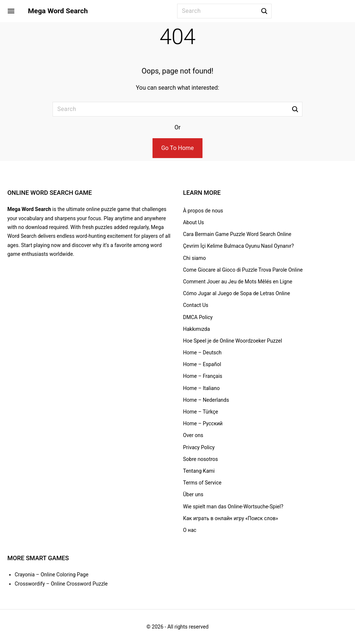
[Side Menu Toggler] (11, 11)
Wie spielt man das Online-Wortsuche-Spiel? (233, 507)
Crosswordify (30, 584)
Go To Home (178, 148)
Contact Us (196, 305)
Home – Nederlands (206, 400)
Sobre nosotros (200, 459)
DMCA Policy (198, 317)
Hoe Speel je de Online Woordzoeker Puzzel (232, 341)
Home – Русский (203, 423)
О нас (190, 530)
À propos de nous (203, 211)
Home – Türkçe (200, 412)
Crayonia (25, 575)
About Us (193, 222)
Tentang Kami (199, 471)
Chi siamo (194, 258)
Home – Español (202, 364)
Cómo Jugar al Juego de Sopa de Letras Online (236, 293)
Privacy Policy (199, 447)
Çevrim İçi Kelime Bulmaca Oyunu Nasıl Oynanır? (239, 246)
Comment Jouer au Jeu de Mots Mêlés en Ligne (238, 282)
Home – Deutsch (202, 353)
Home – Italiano (201, 388)
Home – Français (203, 376)
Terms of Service (202, 483)
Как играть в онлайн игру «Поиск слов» (230, 518)
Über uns (193, 494)
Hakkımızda (196, 329)
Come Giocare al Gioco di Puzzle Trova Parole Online (243, 270)
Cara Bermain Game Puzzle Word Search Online (237, 234)
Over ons (193, 435)
